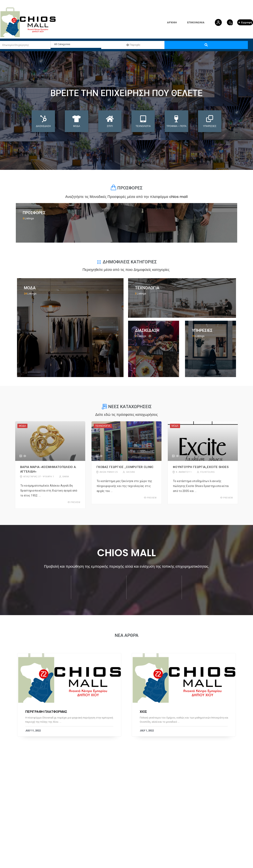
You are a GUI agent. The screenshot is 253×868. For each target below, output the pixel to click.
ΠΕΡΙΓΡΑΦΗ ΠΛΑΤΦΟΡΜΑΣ (46, 712)
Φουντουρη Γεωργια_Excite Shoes (201, 467)
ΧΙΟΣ (143, 712)
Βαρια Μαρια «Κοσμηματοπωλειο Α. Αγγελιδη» (48, 469)
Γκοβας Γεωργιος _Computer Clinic (125, 467)
